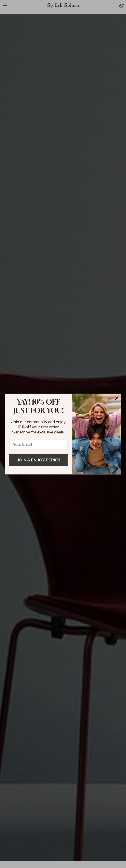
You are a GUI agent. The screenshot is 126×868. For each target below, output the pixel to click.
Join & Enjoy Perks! (38, 460)
